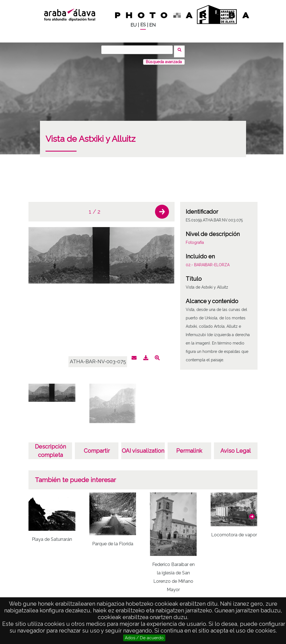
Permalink (189, 447)
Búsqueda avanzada (164, 58)
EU (134, 25)
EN (152, 25)
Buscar (181, 49)
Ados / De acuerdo (144, 638)
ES (143, 25)
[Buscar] (139, 50)
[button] (162, 208)
